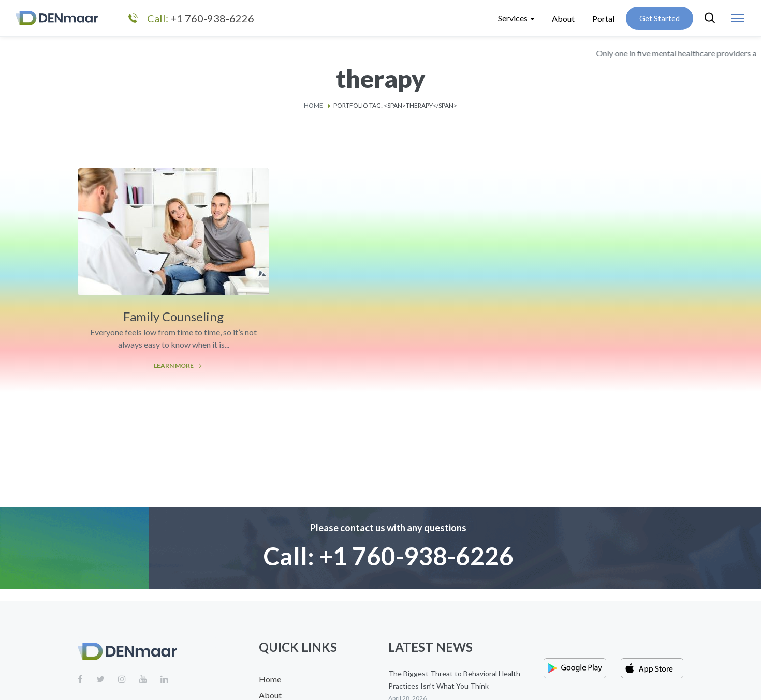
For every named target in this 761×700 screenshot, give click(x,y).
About (270, 695)
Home (313, 105)
